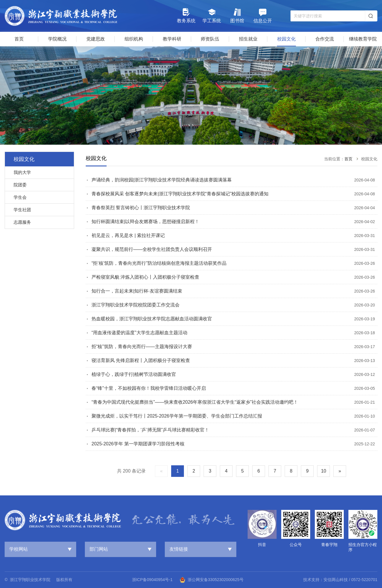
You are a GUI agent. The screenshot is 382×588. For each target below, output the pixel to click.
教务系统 (186, 15)
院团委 (20, 185)
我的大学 (22, 172)
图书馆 (237, 15)
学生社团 (22, 210)
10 (323, 471)
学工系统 (212, 15)
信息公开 (263, 15)
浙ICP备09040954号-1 (152, 580)
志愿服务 (22, 222)
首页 (348, 159)
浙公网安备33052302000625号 (212, 580)
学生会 (20, 197)
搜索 (371, 16)
